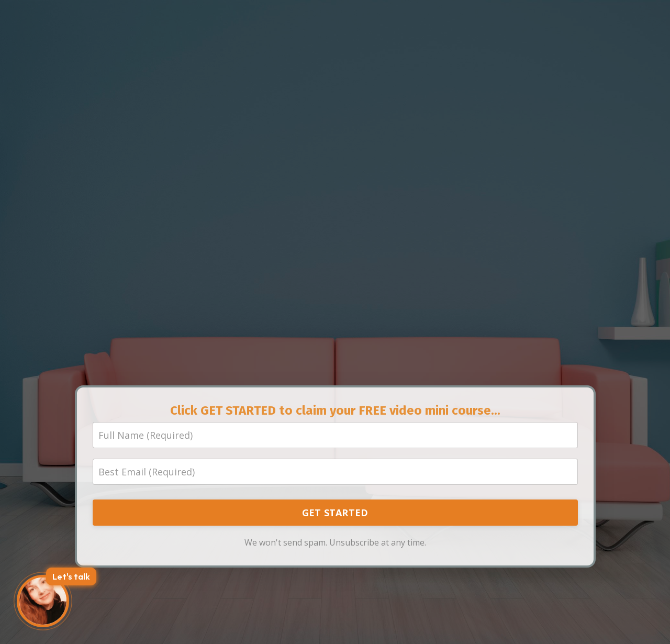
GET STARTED (335, 513)
